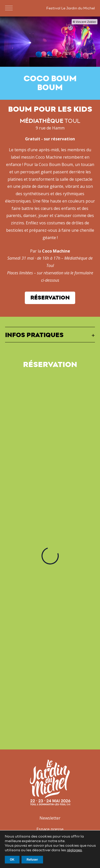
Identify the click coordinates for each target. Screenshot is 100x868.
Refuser (32, 860)
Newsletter (50, 818)
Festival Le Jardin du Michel (71, 8)
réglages (74, 850)
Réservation (50, 298)
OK (12, 860)
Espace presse (50, 829)
